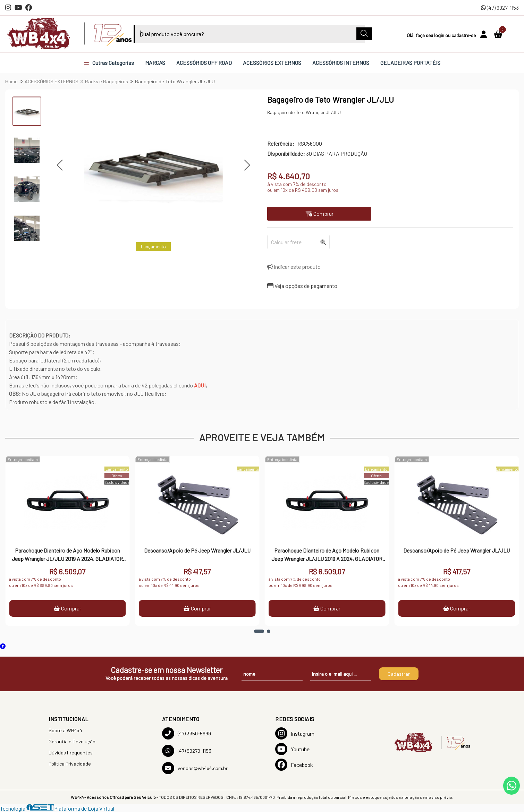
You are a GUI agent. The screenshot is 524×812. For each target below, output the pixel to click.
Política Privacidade (70, 764)
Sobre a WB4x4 (65, 730)
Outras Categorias (109, 63)
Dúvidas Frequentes (71, 753)
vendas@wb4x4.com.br (195, 768)
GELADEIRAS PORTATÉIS (410, 63)
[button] (60, 165)
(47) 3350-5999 (187, 733)
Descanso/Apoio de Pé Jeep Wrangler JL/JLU (197, 550)
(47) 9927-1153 (500, 7)
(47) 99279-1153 (187, 751)
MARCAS (155, 63)
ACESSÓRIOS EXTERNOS (272, 63)
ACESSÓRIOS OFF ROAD (204, 63)
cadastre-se (464, 35)
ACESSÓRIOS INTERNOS (341, 63)
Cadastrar (399, 674)
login (440, 35)
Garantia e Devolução (72, 741)
